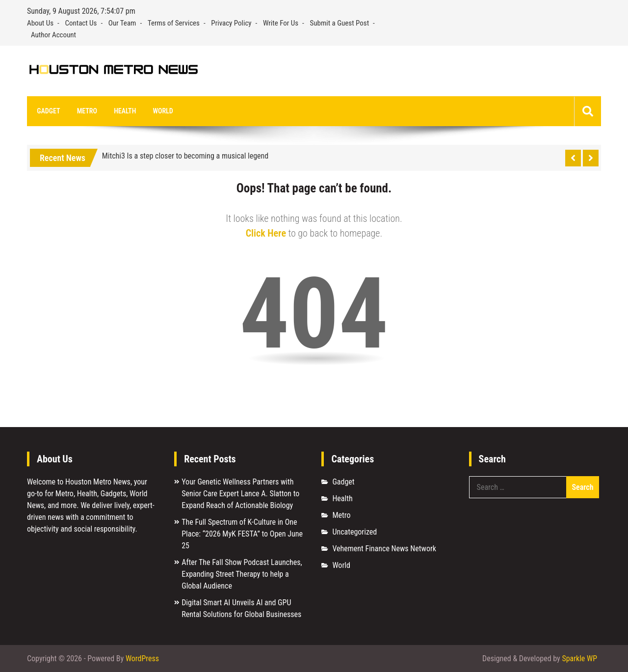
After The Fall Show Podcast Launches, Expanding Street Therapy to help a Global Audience (242, 575)
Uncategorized (354, 532)
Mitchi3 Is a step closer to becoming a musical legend (185, 156)
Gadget (48, 111)
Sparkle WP (579, 659)
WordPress (142, 659)
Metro (87, 111)
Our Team (122, 23)
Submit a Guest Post (340, 23)
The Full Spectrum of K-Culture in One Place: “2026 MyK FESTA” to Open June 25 (242, 534)
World (162, 111)
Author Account (53, 35)
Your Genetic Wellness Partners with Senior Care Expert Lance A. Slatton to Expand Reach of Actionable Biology (240, 494)
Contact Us (81, 23)
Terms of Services (174, 23)
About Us (40, 23)
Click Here (266, 234)
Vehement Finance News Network (384, 549)
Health (124, 111)
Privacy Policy (231, 23)
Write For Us (281, 23)
